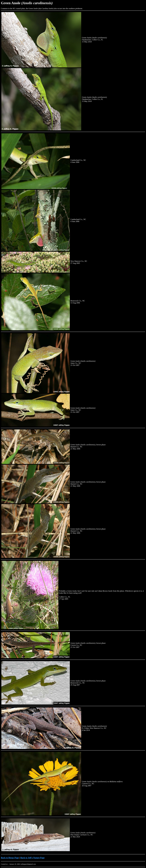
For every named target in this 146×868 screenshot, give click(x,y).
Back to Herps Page (10, 858)
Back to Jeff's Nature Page (33, 858)
